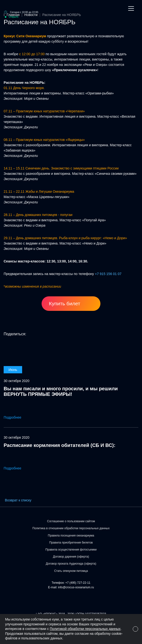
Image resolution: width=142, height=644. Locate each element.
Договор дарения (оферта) (71, 557)
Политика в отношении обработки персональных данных (71, 528)
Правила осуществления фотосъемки (71, 550)
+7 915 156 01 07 (108, 274)
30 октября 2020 (17, 381)
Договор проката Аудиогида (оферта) (71, 564)
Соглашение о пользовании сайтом (71, 521)
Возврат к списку (18, 500)
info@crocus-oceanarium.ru (76, 587)
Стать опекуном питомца (71, 571)
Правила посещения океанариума (71, 536)
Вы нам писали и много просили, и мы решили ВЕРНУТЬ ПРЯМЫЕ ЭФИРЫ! (61, 391)
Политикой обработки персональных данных (85, 629)
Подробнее (16, 417)
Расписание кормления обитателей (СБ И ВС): (60, 445)
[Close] (135, 629)
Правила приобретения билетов (71, 543)
